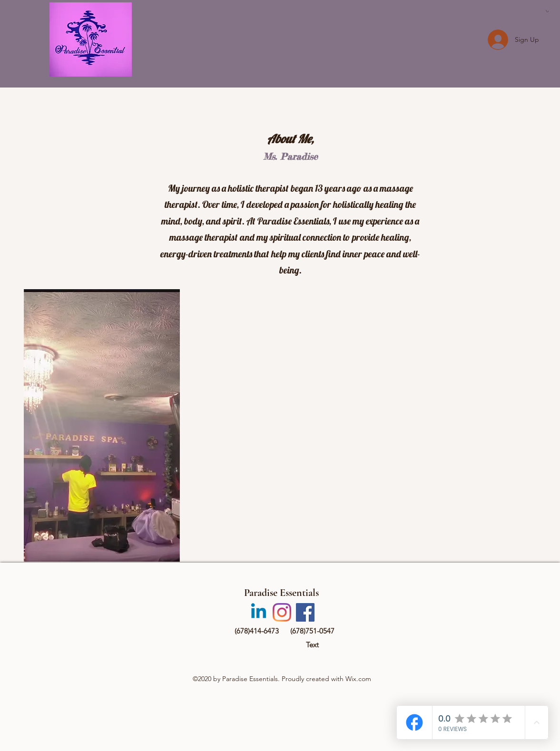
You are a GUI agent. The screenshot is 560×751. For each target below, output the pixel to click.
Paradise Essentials (281, 593)
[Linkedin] (259, 612)
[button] (547, 11)
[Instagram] (282, 612)
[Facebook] (305, 612)
